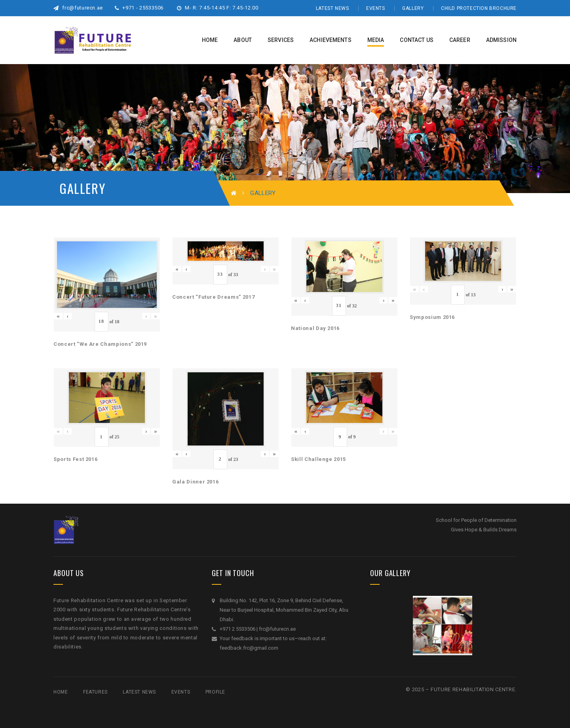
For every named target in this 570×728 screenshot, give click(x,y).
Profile (215, 692)
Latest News (332, 8)
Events (376, 8)
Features (95, 692)
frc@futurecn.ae (78, 8)
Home (61, 692)
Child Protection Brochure (479, 8)
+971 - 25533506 (139, 8)
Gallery (413, 8)
